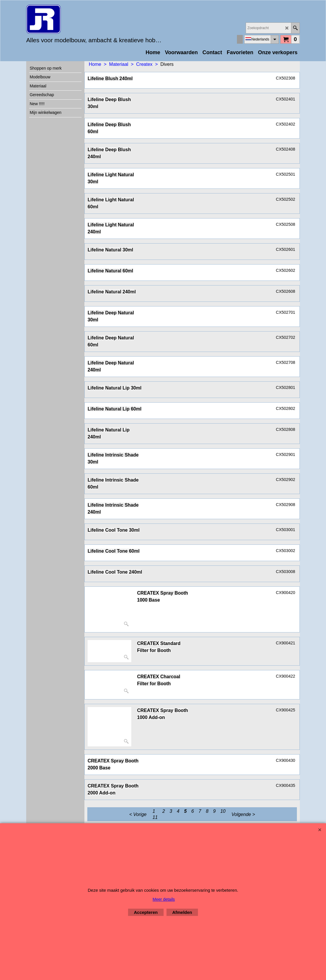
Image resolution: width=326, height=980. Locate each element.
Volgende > (243, 814)
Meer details (164, 899)
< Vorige (138, 814)
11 (155, 817)
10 (223, 811)
